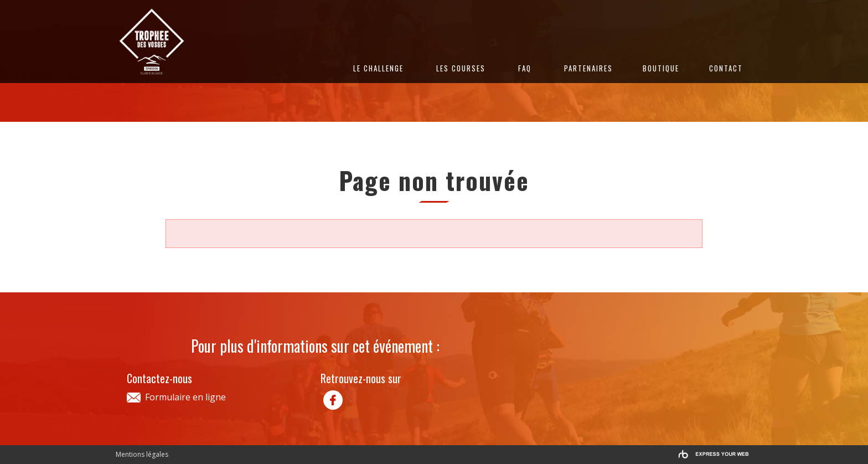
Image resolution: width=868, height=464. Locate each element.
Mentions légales (142, 454)
